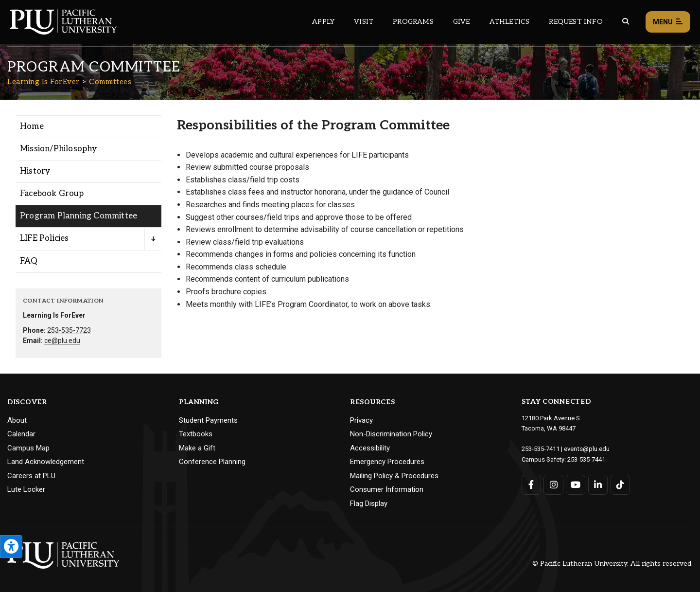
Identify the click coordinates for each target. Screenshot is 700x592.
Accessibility (370, 448)
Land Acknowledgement (46, 462)
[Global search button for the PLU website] (626, 22)
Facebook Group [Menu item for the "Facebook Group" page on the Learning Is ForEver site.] (52, 194)
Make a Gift (197, 448)
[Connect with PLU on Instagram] (553, 484)
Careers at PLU (31, 476)
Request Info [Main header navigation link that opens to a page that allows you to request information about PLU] (576, 22)
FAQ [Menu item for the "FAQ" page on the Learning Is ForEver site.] (29, 261)
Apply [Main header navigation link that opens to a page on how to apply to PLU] (323, 22)
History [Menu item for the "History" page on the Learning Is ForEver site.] (35, 171)
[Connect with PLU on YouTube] (576, 484)
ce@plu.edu (62, 341)
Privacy (361, 420)
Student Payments (208, 420)
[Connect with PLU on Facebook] (532, 484)
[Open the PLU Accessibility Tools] (11, 547)
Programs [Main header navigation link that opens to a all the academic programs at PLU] (413, 22)
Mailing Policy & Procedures (394, 476)
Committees (110, 82)
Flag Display (369, 503)
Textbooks (196, 434)
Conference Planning (212, 462)
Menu (668, 22)
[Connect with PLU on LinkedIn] (598, 484)
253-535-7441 (586, 458)
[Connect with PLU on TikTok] (620, 484)
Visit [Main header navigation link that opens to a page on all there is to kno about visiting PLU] (364, 22)
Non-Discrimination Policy (391, 434)
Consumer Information (387, 489)
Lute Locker (26, 489)
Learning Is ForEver (44, 82)
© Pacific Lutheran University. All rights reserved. (612, 564)
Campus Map (28, 448)
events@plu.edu (586, 448)
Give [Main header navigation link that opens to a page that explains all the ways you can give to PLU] (462, 22)
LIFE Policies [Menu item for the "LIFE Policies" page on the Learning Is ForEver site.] (44, 238)
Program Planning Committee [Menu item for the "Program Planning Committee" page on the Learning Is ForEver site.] (79, 216)
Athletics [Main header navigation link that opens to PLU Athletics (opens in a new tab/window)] (510, 22)
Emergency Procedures (387, 462)
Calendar (21, 434)
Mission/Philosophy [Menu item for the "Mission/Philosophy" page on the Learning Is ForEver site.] (59, 149)
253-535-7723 (69, 330)
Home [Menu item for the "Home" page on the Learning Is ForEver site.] (32, 126)
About (17, 420)
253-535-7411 (541, 448)
